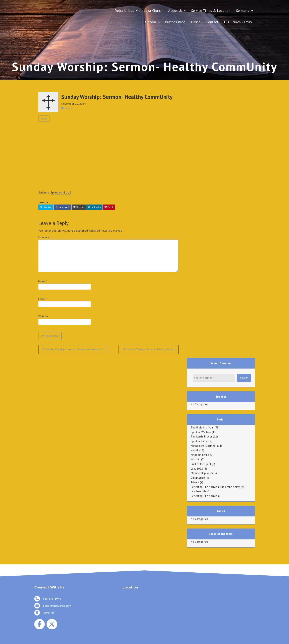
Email (42, 299)
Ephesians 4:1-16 (61, 192)
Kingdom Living (200, 455)
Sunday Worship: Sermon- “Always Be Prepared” (73, 349)
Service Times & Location (211, 11)
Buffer (79, 207)
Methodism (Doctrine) (204, 446)
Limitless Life (199, 491)
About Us (175, 11)
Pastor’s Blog (175, 22)
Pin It (109, 207)
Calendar (149, 22)
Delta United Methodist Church (138, 11)
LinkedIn (94, 207)
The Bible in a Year (202, 427)
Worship (196, 459)
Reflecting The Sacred (204, 496)
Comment (45, 237)
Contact (212, 22)
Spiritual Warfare (201, 432)
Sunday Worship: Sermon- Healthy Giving (149, 349)
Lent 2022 (197, 469)
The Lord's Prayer (201, 436)
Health (195, 450)
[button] (185, 11)
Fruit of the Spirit (201, 464)
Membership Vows (202, 473)
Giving (196, 22)
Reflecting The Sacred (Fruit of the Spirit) (215, 487)
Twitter (46, 207)
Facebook (62, 207)
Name (43, 281)
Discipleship (198, 478)
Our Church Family (238, 22)
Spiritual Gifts (199, 441)
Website (43, 316)
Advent (195, 482)
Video (44, 118)
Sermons (243, 11)
